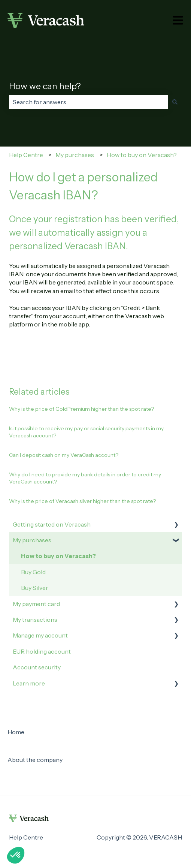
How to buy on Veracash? (142, 155)
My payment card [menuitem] (36, 604)
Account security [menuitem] (37, 667)
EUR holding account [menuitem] (42, 651)
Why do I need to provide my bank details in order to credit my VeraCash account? (85, 478)
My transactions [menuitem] (35, 620)
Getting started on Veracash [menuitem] (52, 524)
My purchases (75, 155)
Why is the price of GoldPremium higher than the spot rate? (81, 409)
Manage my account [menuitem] (40, 635)
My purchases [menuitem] (32, 540)
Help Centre (26, 155)
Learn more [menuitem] (29, 683)
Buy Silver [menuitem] (35, 588)
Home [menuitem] (16, 732)
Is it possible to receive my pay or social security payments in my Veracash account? (86, 432)
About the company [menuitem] (35, 760)
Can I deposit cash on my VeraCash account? (64, 455)
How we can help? (45, 86)
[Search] (175, 102)
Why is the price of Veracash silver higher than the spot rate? (82, 501)
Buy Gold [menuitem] (33, 572)
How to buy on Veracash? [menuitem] (58, 556)
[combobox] (88, 102)
